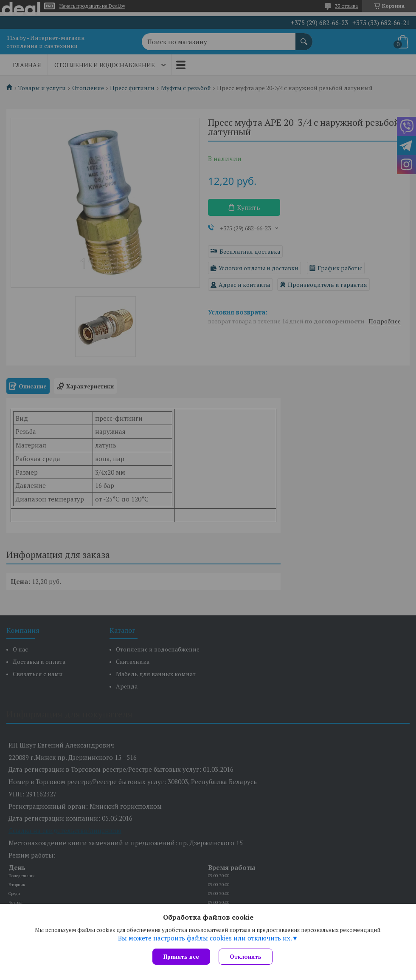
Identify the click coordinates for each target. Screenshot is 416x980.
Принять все (181, 957)
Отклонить (246, 957)
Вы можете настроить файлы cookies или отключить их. (205, 938)
